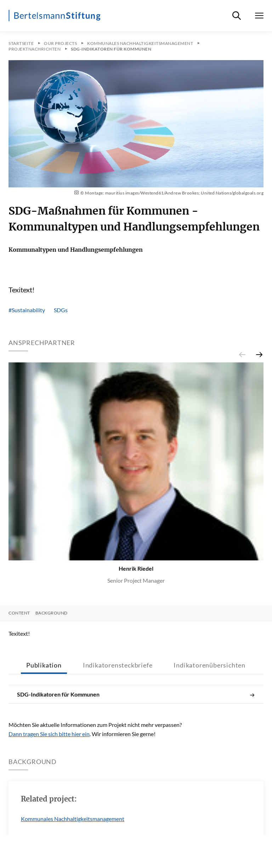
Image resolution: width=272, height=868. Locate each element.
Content (19, 613)
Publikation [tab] (44, 665)
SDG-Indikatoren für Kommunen (136, 694)
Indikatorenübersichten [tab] (209, 665)
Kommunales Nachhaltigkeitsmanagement (73, 819)
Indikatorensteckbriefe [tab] (118, 665)
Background (52, 613)
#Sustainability (27, 310)
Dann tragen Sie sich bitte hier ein (49, 734)
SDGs (61, 310)
